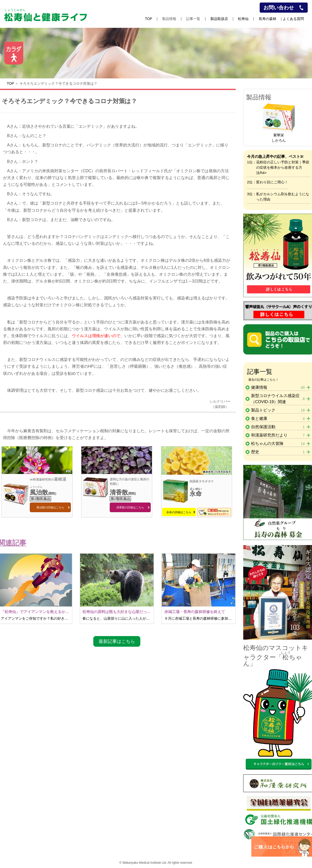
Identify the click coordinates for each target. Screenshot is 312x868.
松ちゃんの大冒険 (278, 444)
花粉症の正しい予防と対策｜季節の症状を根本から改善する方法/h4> (283, 167)
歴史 (278, 452)
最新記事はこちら (117, 641)
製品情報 (169, 19)
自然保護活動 (278, 427)
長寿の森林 (268, 19)
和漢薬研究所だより (278, 435)
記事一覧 (193, 19)
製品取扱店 (219, 19)
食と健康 (278, 419)
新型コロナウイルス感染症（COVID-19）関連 (278, 399)
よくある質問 (293, 19)
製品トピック (278, 410)
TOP (148, 19)
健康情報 (278, 387)
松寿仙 (243, 19)
